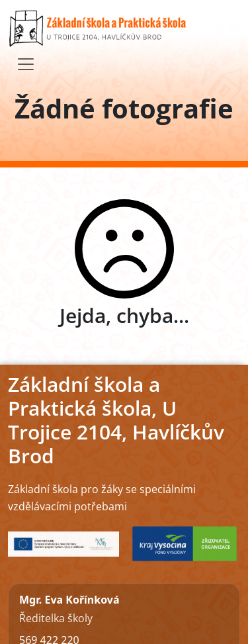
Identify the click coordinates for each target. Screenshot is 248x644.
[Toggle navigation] (26, 64)
